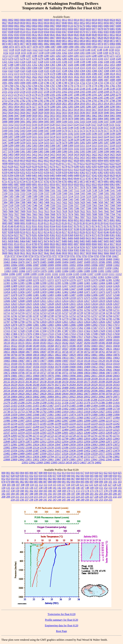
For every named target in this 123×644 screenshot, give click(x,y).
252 (96, 500)
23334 (109, 448)
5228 (11, 139)
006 (31, 473)
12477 (7, 295)
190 (41, 494)
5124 (76, 125)
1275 (17, 59)
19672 (7, 373)
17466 (14, 334)
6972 (17, 187)
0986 (118, 44)
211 (17, 497)
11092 (108, 271)
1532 (35, 71)
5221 (88, 136)
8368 (71, 235)
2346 (106, 98)
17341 (36, 331)
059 (36, 479)
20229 (14, 385)
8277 (23, 235)
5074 (41, 119)
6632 (11, 178)
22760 (29, 439)
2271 (5, 98)
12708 (102, 310)
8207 (5, 232)
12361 (86, 277)
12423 (102, 286)
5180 (5, 134)
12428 (7, 289)
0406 (106, 26)
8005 (17, 220)
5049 (29, 116)
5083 (94, 119)
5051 (41, 116)
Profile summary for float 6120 (62, 620)
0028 (11, 23)
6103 (29, 163)
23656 (36, 456)
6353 (29, 172)
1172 (5, 56)
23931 (87, 459)
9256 (82, 247)
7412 (53, 202)
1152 (6, 53)
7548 (47, 205)
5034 (71, 113)
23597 (7, 456)
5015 (82, 110)
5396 (88, 151)
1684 (88, 80)
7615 (58, 211)
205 (110, 494)
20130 (116, 379)
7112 (76, 190)
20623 (29, 394)
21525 (14, 409)
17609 (102, 334)
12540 (116, 295)
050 (115, 476)
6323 (76, 169)
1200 (46, 56)
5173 (82, 131)
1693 (17, 83)
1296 (71, 59)
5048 (23, 116)
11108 (98, 274)
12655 (14, 310)
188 (31, 494)
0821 (71, 38)
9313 (100, 250)
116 (59, 485)
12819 (51, 322)
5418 (70, 154)
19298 (94, 364)
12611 (43, 301)
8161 (35, 226)
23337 (116, 448)
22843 (116, 439)
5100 (65, 122)
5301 (23, 145)
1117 (6, 50)
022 (106, 473)
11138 (50, 277)
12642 (36, 307)
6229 (29, 166)
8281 (35, 235)
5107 (106, 122)
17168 (43, 328)
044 (87, 476)
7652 (11, 214)
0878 (29, 44)
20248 (36, 385)
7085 (5, 190)
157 (8, 491)
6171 (64, 163)
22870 (21, 442)
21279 (7, 403)
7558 (82, 205)
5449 (59, 157)
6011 (5, 160)
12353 (64, 277)
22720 (43, 436)
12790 (21, 322)
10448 (73, 259)
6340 (11, 172)
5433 (11, 157)
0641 (53, 35)
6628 (106, 175)
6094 (100, 160)
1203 (64, 56)
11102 (55, 274)
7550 (53, 205)
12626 (36, 304)
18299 (94, 343)
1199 (40, 56)
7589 (53, 208)
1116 (118, 47)
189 (36, 494)
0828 (100, 38)
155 (120, 488)
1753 (88, 83)
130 (3, 488)
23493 (29, 454)
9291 (23, 250)
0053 (88, 23)
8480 (65, 241)
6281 (82, 166)
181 (120, 491)
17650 (116, 334)
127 (110, 485)
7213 (64, 196)
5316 (100, 145)
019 (92, 473)
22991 (29, 445)
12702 (87, 310)
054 (13, 479)
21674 (87, 409)
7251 (5, 199)
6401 (35, 175)
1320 (118, 59)
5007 (35, 110)
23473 (109, 451)
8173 (88, 226)
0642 (59, 35)
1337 (71, 62)
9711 (118, 253)
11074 (36, 271)
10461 (116, 259)
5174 (88, 131)
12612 (50, 301)
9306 (82, 250)
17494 (36, 334)
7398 (23, 202)
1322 (11, 62)
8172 (82, 226)
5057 (71, 116)
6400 (29, 175)
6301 (11, 169)
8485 (88, 241)
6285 (106, 166)
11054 (87, 268)
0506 (118, 29)
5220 (82, 136)
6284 (100, 166)
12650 (94, 307)
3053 (11, 107)
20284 (73, 385)
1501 (17, 68)
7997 (11, 220)
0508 (11, 32)
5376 (118, 148)
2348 (118, 98)
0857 (100, 41)
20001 (80, 376)
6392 (118, 172)
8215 (52, 232)
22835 (109, 439)
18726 (65, 352)
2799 (118, 101)
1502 (23, 68)
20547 (21, 391)
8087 (11, 223)
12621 (116, 301)
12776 (51, 319)
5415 (52, 154)
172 (78, 491)
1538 (65, 71)
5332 (77, 148)
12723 (43, 313)
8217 (64, 232)
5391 (71, 151)
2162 (65, 92)
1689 (118, 80)
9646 (59, 253)
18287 (80, 343)
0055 (100, 23)
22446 (29, 430)
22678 (7, 436)
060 (41, 479)
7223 (112, 196)
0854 (82, 41)
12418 (72, 286)
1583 (77, 74)
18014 (14, 340)
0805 (47, 38)
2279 (53, 98)
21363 (80, 403)
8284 (41, 235)
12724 (51, 313)
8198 (77, 229)
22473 (43, 430)
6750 (118, 178)
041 (73, 476)
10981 (109, 262)
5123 (70, 125)
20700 (102, 394)
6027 (70, 160)
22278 (58, 427)
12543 (21, 298)
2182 (59, 95)
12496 (94, 295)
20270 (51, 385)
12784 (102, 319)
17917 (80, 337)
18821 (51, 355)
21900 (14, 418)
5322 (17, 148)
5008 (41, 110)
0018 (94, 20)
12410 (21, 286)
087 (45, 482)
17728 (29, 337)
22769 (36, 439)
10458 (102, 259)
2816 (35, 104)
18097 (102, 340)
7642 (106, 211)
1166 (88, 53)
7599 (94, 208)
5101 (71, 122)
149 (92, 488)
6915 (47, 184)
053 (8, 479)
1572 (11, 74)
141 (55, 488)
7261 (47, 199)
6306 (41, 169)
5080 (77, 119)
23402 (43, 451)
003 (17, 473)
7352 (88, 199)
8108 (29, 223)
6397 (23, 175)
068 (78, 479)
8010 (35, 220)
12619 (102, 301)
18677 (29, 352)
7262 (53, 199)
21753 (21, 412)
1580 (59, 74)
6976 (29, 187)
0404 (94, 26)
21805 (58, 412)
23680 (43, 456)
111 (36, 485)
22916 (51, 442)
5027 (29, 113)
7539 (23, 205)
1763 (29, 86)
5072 (29, 119)
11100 (41, 274)
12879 (21, 325)
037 (55, 476)
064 (59, 479)
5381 (23, 151)
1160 (53, 53)
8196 (65, 229)
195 (64, 494)
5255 (47, 142)
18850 (80, 355)
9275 (5, 250)
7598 (88, 208)
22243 (7, 427)
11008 (22, 268)
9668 (112, 253)
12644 (51, 307)
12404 (102, 283)
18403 (94, 346)
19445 (7, 370)
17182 (58, 328)
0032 (35, 23)
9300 (47, 250)
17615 (109, 334)
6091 (82, 160)
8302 (53, 235)
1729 (41, 83)
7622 (82, 211)
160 (22, 491)
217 (45, 497)
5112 (11, 125)
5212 (41, 136)
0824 (88, 38)
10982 (116, 262)
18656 (14, 352)
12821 (65, 322)
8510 (17, 244)
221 (64, 497)
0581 (94, 32)
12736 (109, 313)
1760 (11, 86)
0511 (29, 32)
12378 (87, 280)
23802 (116, 456)
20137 (36, 382)
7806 (23, 217)
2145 (88, 89)
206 (115, 494)
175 (92, 491)
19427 (102, 367)
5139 (41, 128)
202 (96, 494)
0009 (47, 20)
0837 (35, 41)
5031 (53, 113)
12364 (108, 277)
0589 (118, 32)
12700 (73, 310)
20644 (65, 394)
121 (82, 485)
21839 (14, 415)
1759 (5, 86)
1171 (117, 53)
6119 (52, 163)
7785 (11, 217)
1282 (59, 59)
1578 (47, 74)
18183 (43, 343)
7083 (112, 187)
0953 (94, 44)
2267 (100, 95)
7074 (71, 187)
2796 (100, 101)
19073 (36, 361)
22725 (65, 436)
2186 (65, 95)
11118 (21, 277)
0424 (41, 29)
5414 (46, 154)
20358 (21, 388)
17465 (7, 334)
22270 (43, 427)
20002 (87, 376)
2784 (35, 101)
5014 (76, 110)
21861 (51, 415)
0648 (88, 35)
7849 (59, 217)
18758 (94, 352)
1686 (100, 80)
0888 (65, 44)
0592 (11, 35)
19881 (14, 376)
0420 (17, 29)
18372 (58, 346)
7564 (100, 205)
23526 (65, 454)
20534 (7, 391)
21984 (116, 418)
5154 (88, 128)
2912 (94, 104)
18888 (7, 358)
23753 (87, 456)
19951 (29, 376)
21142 (80, 400)
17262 (80, 328)
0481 (112, 29)
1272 (118, 56)
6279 (71, 166)
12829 (7, 325)
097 (92, 482)
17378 (51, 331)
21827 (102, 412)
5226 (118, 136)
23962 (32, 462)
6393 (5, 175)
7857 (71, 217)
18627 (102, 349)
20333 (102, 385)
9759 (67, 256)
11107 (90, 274)
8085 (5, 223)
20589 (80, 391)
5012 (64, 110)
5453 (82, 157)
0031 (29, 23)
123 (91, 485)
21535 (29, 409)
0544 (35, 32)
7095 (41, 190)
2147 (100, 89)
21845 (29, 415)
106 (13, 485)
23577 (102, 454)
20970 (109, 397)
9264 (100, 247)
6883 (118, 181)
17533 (51, 334)
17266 (87, 328)
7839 (47, 217)
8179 (118, 226)
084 (31, 482)
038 (59, 476)
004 (22, 473)
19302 (102, 364)
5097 (53, 122)
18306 (102, 343)
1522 (5, 71)
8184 (23, 229)
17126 (14, 328)
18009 (116, 337)
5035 (77, 113)
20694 (94, 394)
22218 (87, 424)
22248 (14, 427)
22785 (58, 439)
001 (8, 473)
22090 (87, 421)
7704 (112, 214)
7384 (5, 202)
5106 (100, 122)
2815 (29, 104)
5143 (65, 128)
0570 (82, 32)
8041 (65, 220)
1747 (53, 83)
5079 (71, 119)
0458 (82, 29)
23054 (80, 445)
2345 (100, 98)
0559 (41, 32)
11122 (36, 277)
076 (115, 479)
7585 (35, 208)
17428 (94, 331)
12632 (80, 304)
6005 (106, 157)
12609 (29, 301)
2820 (59, 104)
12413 (43, 286)
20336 (109, 385)
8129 (76, 223)
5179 (118, 131)
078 (3, 482)
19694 (14, 373)
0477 (94, 29)
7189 (35, 196)
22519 (109, 430)
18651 (7, 352)
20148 (58, 382)
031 (27, 476)
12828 (116, 322)
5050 (35, 116)
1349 (17, 65)
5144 (71, 128)
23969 (40, 462)
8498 (118, 241)
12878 (14, 325)
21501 (109, 406)
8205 (112, 229)
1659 (112, 77)
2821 (65, 104)
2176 (29, 95)
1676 (47, 80)
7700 (106, 214)
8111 (35, 223)
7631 (88, 211)
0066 (47, 26)
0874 (5, 44)
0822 (77, 38)
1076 (23, 47)
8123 (52, 223)
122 (86, 485)
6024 (52, 160)
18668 (21, 352)
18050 (43, 340)
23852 (36, 459)
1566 (94, 71)
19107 (73, 361)
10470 (21, 262)
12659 (43, 310)
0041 (71, 23)
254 (106, 500)
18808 (29, 355)
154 (115, 488)
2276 (35, 98)
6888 (23, 184)
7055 (41, 187)
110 (32, 485)
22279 (65, 427)
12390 (43, 283)
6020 (29, 160)
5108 (112, 122)
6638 (41, 178)
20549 (29, 391)
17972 (109, 337)
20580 (73, 391)
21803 (51, 412)
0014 (76, 20)
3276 (29, 107)
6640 (53, 178)
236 (22, 500)
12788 (14, 322)
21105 (51, 400)
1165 (82, 53)
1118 (12, 50)
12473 (102, 292)
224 (78, 497)
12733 (94, 313)
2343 (88, 98)
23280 (87, 448)
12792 (36, 322)
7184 (5, 196)
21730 (7, 412)
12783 (94, 319)
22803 (73, 439)
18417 (102, 346)
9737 (13, 256)
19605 (80, 370)
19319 (116, 364)
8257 (17, 235)
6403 (41, 175)
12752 (73, 316)
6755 (29, 181)
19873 (109, 373)
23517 (58, 454)
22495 (73, 430)
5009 (47, 110)
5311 (82, 145)
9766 (103, 256)
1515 (82, 68)
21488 (80, 406)
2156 (35, 92)
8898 (82, 244)
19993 (65, 376)
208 (3, 497)
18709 (51, 352)
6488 (77, 175)
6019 (23, 160)
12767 (116, 316)
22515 (102, 430)
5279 (65, 142)
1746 (47, 83)
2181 (53, 95)
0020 (106, 20)
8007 (23, 220)
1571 (5, 74)
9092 (29, 247)
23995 (54, 462)
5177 (106, 131)
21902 (21, 418)
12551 (51, 298)
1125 (53, 50)
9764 (91, 256)
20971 (116, 397)
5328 (53, 148)
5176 (100, 131)
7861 (77, 217)
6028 (76, 160)
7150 (5, 193)
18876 (116, 355)
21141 (72, 400)
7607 (17, 211)
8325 (59, 235)
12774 (36, 319)
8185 (29, 229)
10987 (36, 265)
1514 (76, 68)
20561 (36, 391)
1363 (41, 65)
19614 (87, 370)
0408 (118, 26)
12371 (43, 280)
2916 (118, 104)
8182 (11, 229)
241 (45, 500)
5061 (88, 116)
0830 (112, 38)
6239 (35, 166)
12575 (87, 298)
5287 (106, 142)
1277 (29, 59)
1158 (41, 53)
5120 (52, 125)
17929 (87, 337)
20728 (7, 397)
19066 (14, 361)
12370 (36, 280)
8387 (17, 238)
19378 (58, 367)
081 (17, 482)
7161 (71, 193)
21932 (51, 418)
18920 (21, 358)
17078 (7, 328)
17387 (65, 331)
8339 (65, 235)
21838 (7, 415)
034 (41, 476)
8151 (23, 226)
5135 (17, 128)
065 (64, 479)
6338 (118, 169)
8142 (106, 223)
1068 (5, 47)
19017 (73, 358)
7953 (100, 217)
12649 (87, 307)
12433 (36, 289)
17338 (29, 331)
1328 (41, 62)
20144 (51, 382)
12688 (51, 310)
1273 (5, 59)
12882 (43, 325)
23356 (14, 451)
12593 (102, 298)
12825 (94, 322)
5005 (23, 110)
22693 (14, 436)
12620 (109, 301)
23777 (94, 456)
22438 (14, 430)
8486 (94, 241)
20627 (36, 394)
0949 (88, 44)
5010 (53, 110)
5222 (94, 136)
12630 (65, 304)
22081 (80, 421)
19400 (73, 367)
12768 (7, 319)
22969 (102, 442)
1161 (59, 53)
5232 (35, 139)
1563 (77, 71)
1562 (71, 71)
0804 (41, 38)
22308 (87, 427)
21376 (87, 403)
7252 (11, 199)
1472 (5, 68)
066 (69, 479)
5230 (23, 139)
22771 (43, 439)
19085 (51, 361)
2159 (53, 92)
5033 (65, 113)
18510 (36, 349)
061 (45, 479)
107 (18, 485)
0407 (112, 26)
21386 (102, 403)
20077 (51, 379)
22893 (36, 442)
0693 (35, 38)
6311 (70, 169)
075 (110, 479)
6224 (118, 163)
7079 (88, 187)
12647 (73, 307)
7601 (106, 208)
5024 (11, 113)
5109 (118, 122)
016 (78, 473)
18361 (43, 346)
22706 (29, 436)
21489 (87, 406)
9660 (94, 253)
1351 (29, 65)
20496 (80, 388)
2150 (118, 89)
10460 (109, 259)
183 (8, 494)
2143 (77, 89)
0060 (11, 26)
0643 (65, 35)
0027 (5, 23)
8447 (112, 238)
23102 (21, 448)
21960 (80, 418)
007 (36, 473)
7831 (35, 217)
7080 (94, 187)
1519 (106, 68)
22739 (87, 436)
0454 (59, 29)
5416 (58, 154)
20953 (94, 397)
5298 (5, 145)
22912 (43, 442)
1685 (94, 80)
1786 (17, 89)
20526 (94, 388)
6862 (71, 181)
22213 (80, 424)
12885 (65, 325)
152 (106, 488)
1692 (11, 83)
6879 (100, 181)
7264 (65, 199)
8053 (82, 220)
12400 (80, 283)
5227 (5, 139)
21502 (116, 406)
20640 (58, 394)
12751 (65, 316)
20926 (80, 397)
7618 (64, 211)
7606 (11, 211)
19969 (36, 376)
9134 (71, 247)
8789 (35, 244)
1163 (70, 53)
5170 (65, 131)
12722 (36, 313)
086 (41, 482)
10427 (115, 256)
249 (82, 500)
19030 (87, 358)
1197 (28, 56)
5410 (23, 154)
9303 (65, 250)
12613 (58, 301)
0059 (5, 26)
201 (92, 494)
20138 (43, 382)
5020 (112, 110)
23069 (102, 445)
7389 (11, 202)
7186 (17, 196)
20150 (65, 382)
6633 (17, 178)
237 (27, 500)
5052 (47, 116)
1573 (17, 74)
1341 (94, 62)
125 (100, 485)
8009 (29, 220)
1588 (106, 74)
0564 (46, 32)
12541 (7, 298)
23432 (65, 451)
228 (96, 497)
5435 (23, 157)
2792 (82, 101)
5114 (23, 125)
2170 (112, 92)
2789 (65, 101)
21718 (116, 409)
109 (27, 485)
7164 (77, 193)
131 (8, 488)
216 (41, 497)
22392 (109, 427)
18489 (29, 349)
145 (73, 488)
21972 (94, 418)
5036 (82, 113)
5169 (59, 131)
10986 (29, 265)
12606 (7, 301)
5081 (82, 119)
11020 (65, 268)
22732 (80, 436)
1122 (35, 50)
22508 (94, 430)
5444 (29, 157)
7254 (23, 199)
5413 (41, 154)
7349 (82, 199)
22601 (65, 433)
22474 (51, 430)
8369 (77, 235)
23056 (87, 445)
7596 (77, 208)
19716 (29, 373)
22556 (36, 433)
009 (45, 473)
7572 (5, 208)
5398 (100, 151)
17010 (102, 325)
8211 (29, 232)
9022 (5, 247)
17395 (73, 331)
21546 (36, 409)
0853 (77, 41)
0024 (112, 20)
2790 (71, 101)
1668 (5, 80)
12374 (65, 280)
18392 (87, 346)
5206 (5, 136)
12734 (102, 313)
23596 (116, 454)
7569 (118, 205)
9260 (94, 247)
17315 (7, 331)
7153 (23, 193)
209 (8, 497)
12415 (50, 286)
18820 (43, 355)
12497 (102, 295)
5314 (88, 145)
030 (22, 476)
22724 (58, 436)
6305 (35, 169)
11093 (115, 271)
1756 (106, 83)
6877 (94, 181)
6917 (59, 184)
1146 (88, 50)
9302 (59, 250)
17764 (36, 337)
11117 (14, 277)
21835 (116, 412)
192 (50, 494)
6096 (112, 160)
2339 (65, 98)
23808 (7, 459)
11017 (43, 268)
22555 (29, 433)
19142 (116, 361)
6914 (41, 184)
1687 (106, 80)
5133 (5, 128)
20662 (80, 394)
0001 (5, 20)
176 (96, 491)
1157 (35, 53)
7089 (23, 190)
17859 (51, 337)
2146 (94, 89)
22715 (36, 436)
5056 (65, 116)
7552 (59, 205)
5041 (112, 113)
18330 (21, 346)
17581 (87, 334)
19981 (58, 376)
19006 (58, 358)
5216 (64, 136)
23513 (51, 454)
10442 (58, 259)
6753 (17, 181)
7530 (17, 205)
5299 (11, 145)
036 (50, 476)
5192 (71, 134)
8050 (71, 220)
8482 (77, 241)
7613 (46, 211)
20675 (87, 394)
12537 (109, 295)
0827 (94, 38)
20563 (43, 391)
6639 (47, 178)
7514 (5, 205)
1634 (88, 77)
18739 (80, 352)
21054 (36, 400)
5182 (17, 134)
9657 (82, 253)
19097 (65, 361)
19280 (80, 364)
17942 (94, 337)
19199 (43, 364)
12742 (14, 316)
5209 (23, 136)
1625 (53, 77)
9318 (112, 250)
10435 (29, 259)
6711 (82, 178)
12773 (29, 319)
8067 (100, 220)
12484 (58, 295)
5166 (41, 131)
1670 (17, 80)
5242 (94, 139)
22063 (58, 421)
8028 (53, 220)
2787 (53, 101)
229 (101, 497)
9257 (88, 247)
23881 (73, 459)
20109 (94, 379)
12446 (65, 289)
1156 (29, 53)
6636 (29, 178)
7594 (65, 208)
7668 (53, 214)
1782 (112, 86)
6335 (100, 169)
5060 (82, 116)
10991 (65, 265)
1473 (11, 68)
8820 (52, 244)
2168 (100, 92)
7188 (29, 196)
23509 (43, 454)
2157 (41, 92)
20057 (21, 379)
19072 (29, 361)
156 (3, 491)
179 (110, 491)
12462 (65, 292)
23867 (58, 459)
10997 (102, 265)
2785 (41, 101)
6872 (77, 181)
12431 (29, 289)
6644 (77, 178)
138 (41, 488)
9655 (77, 253)
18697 (43, 352)
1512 (64, 68)
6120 (58, 163)
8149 (17, 226)
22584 (58, 433)
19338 (14, 367)
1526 (29, 71)
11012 (29, 268)
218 (50, 497)
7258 (35, 199)
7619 (70, 211)
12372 (51, 280)
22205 (65, 424)
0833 (11, 41)
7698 (94, 214)
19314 (109, 364)
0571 (88, 32)
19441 (109, 367)
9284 (11, 250)
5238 (71, 139)
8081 (112, 220)
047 (101, 476)
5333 (82, 148)
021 (101, 473)
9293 (29, 250)
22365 (94, 427)
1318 (112, 59)
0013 (70, 20)
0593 (17, 35)
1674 (41, 80)
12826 (102, 322)
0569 (76, 32)
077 (120, 479)
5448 (53, 157)
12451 (102, 289)
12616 (80, 301)
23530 (73, 454)
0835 (23, 41)
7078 (82, 187)
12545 (29, 298)
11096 (12, 274)
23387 (36, 451)
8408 (77, 238)
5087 (118, 119)
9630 (17, 253)
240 (41, 500)
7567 (106, 205)
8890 (64, 244)
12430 (21, 289)
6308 (53, 169)
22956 (87, 442)
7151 (11, 193)
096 (87, 482)
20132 (7, 382)
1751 (77, 83)
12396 (65, 283)
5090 (17, 122)
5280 (71, 142)
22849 (7, 442)
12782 (87, 319)
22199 (58, 424)
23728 (65, 456)
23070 (109, 445)
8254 (11, 235)
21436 (21, 406)
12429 (14, 289)
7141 (112, 190)
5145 (77, 128)
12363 (101, 277)
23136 (43, 448)
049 (110, 476)
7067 (59, 187)
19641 (109, 370)
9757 (55, 256)
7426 (77, 202)
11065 (15, 271)
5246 (118, 139)
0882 (47, 44)
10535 (94, 262)
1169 (105, 53)
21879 (87, 415)
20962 (102, 397)
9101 (59, 247)
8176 (106, 226)
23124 (36, 448)
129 (119, 485)
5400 (112, 151)
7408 (47, 202)
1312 (77, 59)
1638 (106, 77)
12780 (73, 319)
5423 (100, 154)
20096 (73, 379)
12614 (65, 301)
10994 (80, 265)
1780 (100, 86)
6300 (5, 169)
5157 (106, 128)
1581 (65, 74)
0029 (17, 23)
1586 (94, 74)
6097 (118, 160)
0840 (47, 41)
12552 (58, 298)
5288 (112, 142)
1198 (34, 56)
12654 (7, 310)
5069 (17, 119)
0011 (59, 20)
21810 (65, 412)
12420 (87, 286)
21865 (58, 415)
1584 (82, 74)
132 (13, 488)
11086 (79, 271)
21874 (73, 415)
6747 (100, 178)
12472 (94, 292)
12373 (58, 280)
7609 (23, 211)
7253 (17, 199)
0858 (106, 41)
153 (110, 488)
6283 (94, 166)
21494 (94, 406)
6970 (11, 187)
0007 (41, 20)
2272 (11, 98)
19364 (51, 367)
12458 (36, 292)
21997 (21, 421)
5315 (94, 145)
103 (120, 482)
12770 (21, 319)
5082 (88, 119)
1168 (100, 53)
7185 (11, 196)
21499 (102, 406)
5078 (65, 119)
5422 (94, 154)
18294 (87, 343)
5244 (106, 139)
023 (110, 473)
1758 (118, 83)
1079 (41, 47)
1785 (11, 89)
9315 (106, 250)
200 (87, 494)
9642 (47, 253)
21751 (14, 412)
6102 (23, 163)
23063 (94, 445)
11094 (5, 274)
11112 (118, 274)
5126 (88, 125)
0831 (118, 38)
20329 (94, 385)
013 (64, 473)
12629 (58, 304)
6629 (112, 175)
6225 (5, 166)
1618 (17, 77)
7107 (71, 190)
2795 (94, 101)
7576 (17, 208)
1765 (41, 86)
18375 (65, 346)
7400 (29, 202)
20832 (21, 397)
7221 (100, 196)
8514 (29, 244)
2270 (118, 95)
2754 (11, 101)
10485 (43, 262)
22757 (21, 439)
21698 (109, 409)
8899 (88, 244)
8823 (58, 244)
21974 (102, 418)
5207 (11, 136)
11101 (48, 274)
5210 (29, 136)
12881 (36, 325)
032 (31, 476)
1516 (88, 68)
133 (17, 488)
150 (96, 488)
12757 (94, 316)
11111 (112, 274)
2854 (77, 104)
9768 (109, 256)
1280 (47, 59)
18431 (109, 346)
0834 (17, 41)
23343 (7, 451)
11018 (51, 268)
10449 (80, 259)
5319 (118, 145)
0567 (64, 32)
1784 (5, 89)
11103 (62, 274)
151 (101, 488)
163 (36, 491)
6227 (17, 166)
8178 (112, 226)
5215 (58, 136)
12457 (29, 292)
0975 (106, 44)
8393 (41, 238)
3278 (41, 107)
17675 (7, 337)
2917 (5, 107)
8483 (82, 241)
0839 (41, 41)
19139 (109, 361)
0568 (70, 32)
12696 (65, 310)
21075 (44, 400)
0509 (17, 32)
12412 (36, 286)
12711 (116, 310)
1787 (23, 89)
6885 (11, 184)
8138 (94, 223)
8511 (23, 244)
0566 (58, 32)
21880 (94, 415)
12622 (7, 304)
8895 (70, 244)
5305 (47, 145)
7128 (88, 190)
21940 (65, 418)
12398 (73, 283)
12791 (29, 322)
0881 (41, 44)
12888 (80, 325)
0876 (17, 44)
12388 (36, 283)
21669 (80, 409)
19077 (43, 361)
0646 (82, 35)
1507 (41, 68)
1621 (29, 77)
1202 (58, 56)
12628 (51, 304)
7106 (65, 190)
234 (13, 500)
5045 (5, 116)
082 (22, 482)
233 (120, 497)
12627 (43, 304)
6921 (82, 184)
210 (13, 497)
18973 (43, 358)
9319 (118, 250)
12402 (94, 283)
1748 (59, 83)
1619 (23, 77)
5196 (94, 134)
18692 (36, 352)
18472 (21, 349)
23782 (102, 456)
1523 (11, 71)
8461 (17, 241)
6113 (35, 163)
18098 (109, 340)
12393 (51, 283)
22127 (116, 421)
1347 (5, 65)
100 (106, 482)
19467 (14, 370)
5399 (106, 151)
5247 (5, 142)
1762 (23, 86)
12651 (102, 307)
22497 (87, 430)
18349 (36, 346)
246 (69, 500)
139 (45, 488)
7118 (82, 190)
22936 (73, 442)
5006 (29, 110)
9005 (100, 244)
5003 (11, 110)
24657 (83, 462)
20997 (22, 400)
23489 (21, 454)
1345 (112, 62)
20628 (43, 394)
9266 (112, 247)
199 (82, 494)
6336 (106, 169)
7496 (118, 202)
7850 (65, 217)
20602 (102, 391)
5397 (94, 151)
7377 (100, 199)
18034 (36, 340)
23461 (102, 451)
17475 (21, 334)
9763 (85, 256)
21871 (65, 415)
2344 (94, 98)
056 (22, 479)
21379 (94, 403)
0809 (59, 38)
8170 (77, 226)
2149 (112, 89)
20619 (14, 394)
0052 (82, 23)
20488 (65, 388)
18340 (29, 346)
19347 (29, 367)
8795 (41, 244)
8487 (100, 241)
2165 (82, 92)
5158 (112, 128)
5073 (35, 119)
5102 (77, 122)
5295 (118, 142)
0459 (88, 29)
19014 (65, 358)
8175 (100, 226)
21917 (43, 418)
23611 (29, 456)
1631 (71, 77)
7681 (77, 214)
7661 (29, 214)
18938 (36, 358)
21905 (29, 418)
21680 (102, 409)
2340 (71, 98)
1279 (41, 59)
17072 (116, 325)
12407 (116, 283)
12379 (94, 280)
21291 (29, 403)
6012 (11, 160)
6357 (53, 172)
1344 (106, 62)
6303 (23, 169)
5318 (112, 145)
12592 (94, 298)
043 (82, 476)
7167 (94, 193)
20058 (29, 379)
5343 (100, 148)
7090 (29, 190)
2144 (82, 89)
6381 (94, 172)
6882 (112, 181)
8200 (88, 229)
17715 (21, 337)
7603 (112, 208)
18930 (29, 358)
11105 (76, 274)
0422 (29, 29)
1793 (53, 89)
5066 (118, 116)
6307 (47, 169)
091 (64, 482)
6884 (5, 184)
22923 (58, 442)
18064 (58, 340)
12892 (94, 325)
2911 (88, 104)
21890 (116, 415)
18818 (36, 355)
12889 (87, 325)
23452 (87, 451)
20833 (29, 397)
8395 (53, 238)
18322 (14, 346)
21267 (116, 400)
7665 (41, 214)
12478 (14, 295)
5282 (82, 142)
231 (110, 497)
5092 (29, 122)
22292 (80, 427)
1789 (35, 89)
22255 (21, 427)
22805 (80, 439)
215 (36, 497)
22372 (102, 427)
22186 (51, 424)
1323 (17, 62)
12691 (58, 310)
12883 (51, 325)
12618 (94, 301)
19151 (7, 364)
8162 (41, 226)
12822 (73, 322)
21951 (73, 418)
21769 (29, 412)
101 (110, 482)
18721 (58, 352)
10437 (43, 259)
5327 (47, 148)
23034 (51, 445)
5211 (35, 136)
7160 (65, 193)
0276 (82, 26)
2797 (106, 101)
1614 (112, 74)
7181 (106, 193)
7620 (76, 211)
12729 (80, 313)
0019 (100, 20)
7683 (82, 214)
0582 (100, 32)
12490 (80, 295)
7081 (100, 187)
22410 (7, 430)
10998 (109, 265)
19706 (21, 373)
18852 (87, 355)
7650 (5, 214)
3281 (59, 107)
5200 (118, 134)
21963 (87, 418)
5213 (46, 136)
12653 (116, 307)
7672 (65, 214)
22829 (102, 439)
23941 (94, 459)
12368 (21, 280)
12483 (51, 295)
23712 (58, 456)
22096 (102, 421)
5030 (47, 113)
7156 (41, 193)
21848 (36, 415)
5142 (59, 128)
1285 (65, 59)
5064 (106, 116)
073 (101, 479)
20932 (87, 397)
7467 (106, 202)
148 (87, 488)
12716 (21, 313)
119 (73, 485)
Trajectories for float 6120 (62, 614)
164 (41, 491)
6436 (47, 175)
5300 (17, 145)
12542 (14, 298)
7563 (94, 205)
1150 (111, 50)
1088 (59, 47)
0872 (112, 41)
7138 (94, 190)
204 (106, 494)
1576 (35, 74)
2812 (11, 104)
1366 (59, 65)
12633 (87, 304)
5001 (118, 107)
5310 (77, 145)
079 (8, 482)
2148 (106, 89)
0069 (65, 26)
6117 (47, 163)
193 (55, 494)
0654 (118, 35)
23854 (43, 459)
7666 (47, 214)
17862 (58, 337)
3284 (77, 107)
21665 (73, 409)
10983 (7, 265)
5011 (59, 110)
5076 (53, 119)
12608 (21, 301)
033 (36, 476)
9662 (100, 253)
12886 (73, 325)
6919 (71, 184)
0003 (17, 20)
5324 (29, 148)
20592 (87, 391)
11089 (87, 271)
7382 (118, 199)
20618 (7, 394)
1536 (53, 71)
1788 (29, 89)
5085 (106, 119)
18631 (109, 349)
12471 (87, 292)
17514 (43, 334)
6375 (88, 172)
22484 (65, 430)
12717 (29, 313)
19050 (102, 358)
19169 (14, 364)
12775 (43, 319)
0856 (94, 41)
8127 (70, 223)
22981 (14, 445)
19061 (109, 358)
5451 (71, 157)
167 (55, 491)
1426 (71, 65)
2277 (41, 98)
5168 (53, 131)
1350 (23, 65)
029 (17, 476)
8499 (5, 244)
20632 (51, 394)
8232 (88, 232)
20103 (80, 379)
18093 (94, 340)
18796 (21, 355)
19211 (51, 364)
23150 (51, 448)
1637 (100, 77)
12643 (43, 307)
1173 (11, 56)
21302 (51, 403)
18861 (94, 355)
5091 (23, 122)
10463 (7, 262)
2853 (71, 104)
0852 (71, 41)
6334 (94, 169)
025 (120, 473)
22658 (109, 433)
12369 (29, 280)
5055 (59, 116)
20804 (14, 397)
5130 (106, 125)
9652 (71, 253)
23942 (102, 459)
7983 (5, 220)
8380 (106, 235)
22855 (14, 442)
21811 (72, 412)
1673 (35, 80)
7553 (65, 205)
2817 (41, 104)
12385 (21, 283)
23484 (14, 454)
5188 (47, 134)
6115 (41, 163)
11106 (83, 274)
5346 (112, 148)
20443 (51, 388)
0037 (59, 23)
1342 (100, 62)
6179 (76, 163)
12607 (14, 301)
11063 (7, 271)
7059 (47, 187)
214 (31, 497)
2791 (77, 101)
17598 (94, 334)
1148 (100, 50)
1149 (105, 50)
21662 (65, 409)
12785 (109, 319)
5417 (64, 154)
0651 (106, 35)
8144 (118, 223)
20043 (116, 376)
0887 (59, 44)
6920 (77, 184)
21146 (87, 400)
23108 (29, 448)
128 (114, 485)
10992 (73, 265)
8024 (47, 220)
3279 (47, 107)
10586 (102, 262)
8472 (41, 241)
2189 (82, 95)
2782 (23, 101)
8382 (118, 235)
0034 (47, 23)
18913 (14, 358)
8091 (23, 223)
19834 (87, 373)
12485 (65, 295)
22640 (87, 433)
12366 (7, 280)
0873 (118, 41)
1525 (23, 71)
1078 (35, 47)
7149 (118, 190)
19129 (102, 361)
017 (82, 473)
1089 (65, 47)
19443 (116, 367)
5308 (65, 145)
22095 (94, 421)
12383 (7, 283)
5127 (94, 125)
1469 (118, 65)
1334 (53, 62)
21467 (51, 406)
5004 (17, 110)
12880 (29, 325)
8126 (64, 223)
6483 (53, 175)
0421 (23, 29)
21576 (51, 409)
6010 (118, 157)
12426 (116, 286)
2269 (112, 95)
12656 (21, 310)
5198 (106, 134)
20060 (36, 379)
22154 (14, 424)
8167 (71, 226)
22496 (80, 430)
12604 (109, 298)
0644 (71, 35)
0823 (82, 38)
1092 (83, 47)
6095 (106, 160)
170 (69, 491)
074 (106, 479)
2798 (112, 101)
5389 (59, 151)
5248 (11, 142)
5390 (65, 151)
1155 (23, 53)
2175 (23, 95)
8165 (59, 226)
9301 (53, 250)
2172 (5, 95)
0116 (70, 26)
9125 (65, 247)
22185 (43, 424)
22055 (43, 421)
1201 (52, 56)
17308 (116, 328)
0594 (23, 35)
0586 (112, 32)
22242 (116, 424)
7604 (118, 208)
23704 (50, 456)
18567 (65, 349)
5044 (118, 113)
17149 (29, 328)
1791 (47, 89)
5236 (59, 139)
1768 (59, 86)
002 (13, 473)
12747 (36, 316)
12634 (94, 304)
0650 (100, 35)
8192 (47, 229)
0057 (112, 23)
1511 (59, 68)
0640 (47, 35)
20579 (65, 391)
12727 (65, 313)
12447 (73, 289)
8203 (100, 229)
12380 (102, 280)
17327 (14, 331)
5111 (5, 125)
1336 (65, 62)
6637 (35, 178)
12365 (115, 277)
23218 (80, 448)
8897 (76, 244)
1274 (11, 59)
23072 (116, 445)
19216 (58, 364)
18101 (116, 340)
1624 (47, 77)
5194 (82, 134)
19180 (29, 364)
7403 (35, 202)
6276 (53, 166)
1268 (100, 56)
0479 (106, 29)
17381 (58, 331)
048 (106, 476)
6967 (118, 184)
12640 (21, 307)
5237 (65, 139)
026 (3, 476)
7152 (17, 193)
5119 (46, 125)
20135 (21, 382)
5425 (112, 154)
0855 (88, 41)
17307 (109, 328)
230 (106, 497)
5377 (5, 151)
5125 (82, 125)
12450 (94, 289)
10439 (51, 259)
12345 (57, 277)
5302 (29, 145)
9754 (43, 256)
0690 (17, 38)
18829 (73, 355)
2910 (82, 104)
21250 (109, 400)
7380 (112, 199)
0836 (29, 41)
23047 (58, 445)
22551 (14, 433)
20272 (58, 385)
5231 (29, 139)
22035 (29, 421)
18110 (7, 343)
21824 (94, 412)
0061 (17, 26)
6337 (112, 169)
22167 (21, 424)
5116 (34, 125)
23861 (51, 459)
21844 (21, 415)
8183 (17, 229)
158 (13, 491)
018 (87, 473)
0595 (29, 35)
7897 (82, 217)
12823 (80, 322)
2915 (112, 104)
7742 (118, 214)
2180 (47, 95)
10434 (21, 259)
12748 (43, 316)
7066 (53, 187)
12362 (93, 277)
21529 (21, 409)
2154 (23, 92)
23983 (47, 462)
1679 (65, 80)
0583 (106, 32)
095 (82, 482)
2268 (106, 95)
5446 (41, 157)
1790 (41, 89)
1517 (94, 68)
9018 (118, 244)
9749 (25, 256)
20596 (94, 391)
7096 (47, 190)
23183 (58, 448)
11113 (7, 277)
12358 (72, 277)
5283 (88, 142)
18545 (43, 349)
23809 (14, 459)
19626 (102, 370)
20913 (65, 397)
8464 (23, 241)
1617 (11, 77)
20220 (116, 382)
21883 (102, 415)
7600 (100, 208)
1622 (35, 77)
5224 (106, 136)
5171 (71, 131)
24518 (69, 462)
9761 (73, 256)
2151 (5, 92)
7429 (82, 202)
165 (45, 491)
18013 (7, 340)
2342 (82, 98)
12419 (80, 286)
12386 (29, 283)
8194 (59, 229)
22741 (94, 436)
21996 (14, 421)
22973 (7, 445)
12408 (7, 286)
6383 (106, 172)
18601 (87, 349)
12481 (36, 295)
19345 (21, 367)
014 (68, 473)
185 (17, 494)
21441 (29, 406)
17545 (65, 334)
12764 (109, 316)
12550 (43, 298)
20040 (109, 376)
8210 (23, 232)
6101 (17, 163)
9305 (77, 250)
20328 (87, 385)
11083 (58, 271)
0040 (65, 23)
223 (73, 497)
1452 (106, 65)
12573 (80, 298)
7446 (94, 202)
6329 (88, 169)
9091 (23, 247)
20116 (109, 379)
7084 (118, 187)
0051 (77, 23)
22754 (7, 439)
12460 (51, 292)
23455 (94, 451)
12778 (58, 319)
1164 (76, 53)
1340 (88, 62)
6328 (82, 169)
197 (73, 494)
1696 (35, 83)
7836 (41, 217)
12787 (7, 322)
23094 (14, 448)
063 (55, 479)
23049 (65, 445)
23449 (80, 451)
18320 (116, 343)
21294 (36, 403)
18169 (36, 343)
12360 (79, 277)
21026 (29, 400)
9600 (5, 253)
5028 (35, 113)
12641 (29, 307)
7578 (23, 208)
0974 (100, 44)
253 (101, 500)
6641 (59, 178)
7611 (35, 211)
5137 (29, 128)
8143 (112, 223)
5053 (53, 116)
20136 (29, 382)
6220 (100, 163)
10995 (87, 265)
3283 (71, 107)
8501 (11, 244)
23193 (73, 448)
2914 (106, 104)
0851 (65, 41)
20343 (116, 385)
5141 (53, 128)
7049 (35, 187)
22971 (109, 442)
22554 (21, 433)
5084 (100, 119)
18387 (80, 346)
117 (63, 485)
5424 (106, 154)
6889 (29, 184)
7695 (88, 214)
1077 (29, 47)
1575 (29, 74)
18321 (7, 346)
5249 (17, 142)
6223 (112, 163)
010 (50, 473)
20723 (116, 394)
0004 (23, 20)
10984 (14, 265)
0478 (100, 29)
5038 (94, 113)
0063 (29, 26)
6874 (88, 181)
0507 (5, 32)
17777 (43, 337)
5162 (17, 131)
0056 (106, 23)
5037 (88, 113)
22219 (94, 424)
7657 (17, 214)
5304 (41, 145)
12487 (73, 295)
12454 (7, 292)
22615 (73, 433)
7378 (106, 199)
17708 (14, 337)
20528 (109, 388)
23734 (72, 456)
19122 (94, 361)
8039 (59, 220)
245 (64, 500)
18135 (21, 343)
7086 (11, 190)
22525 (116, 430)
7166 (88, 193)
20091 (65, 379)
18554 (51, 349)
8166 (65, 226)
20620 (21, 394)
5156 (100, 128)
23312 (102, 448)
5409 (17, 154)
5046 (11, 116)
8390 (23, 238)
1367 (65, 65)
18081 (80, 340)
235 (17, 500)
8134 (88, 223)
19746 (58, 373)
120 (77, 485)
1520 (112, 68)
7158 (53, 193)
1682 (77, 80)
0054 (94, 23)
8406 (71, 238)
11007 (15, 268)
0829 (106, 38)
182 (3, 494)
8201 (94, 229)
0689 (11, 38)
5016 (88, 110)
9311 (88, 250)
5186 (35, 134)
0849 (59, 41)
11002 (116, 265)
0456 (71, 29)
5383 (29, 151)
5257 (53, 142)
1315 (94, 59)
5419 (76, 154)
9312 (94, 250)
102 (115, 482)
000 (3, 473)
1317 (106, 59)
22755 (14, 439)
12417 (65, 286)
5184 (29, 134)
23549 (80, 454)
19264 (72, 364)
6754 (23, 181)
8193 (53, 229)
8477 (59, 241)
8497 (112, 241)
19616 (94, 370)
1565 (88, 71)
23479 (116, 451)
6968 (5, 187)
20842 (36, 397)
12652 (109, 307)
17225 (73, 328)
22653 (102, 433)
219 (54, 497)
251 (92, 500)
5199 (112, 134)
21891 (7, 418)
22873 (29, 442)
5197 (100, 134)
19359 (43, 367)
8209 (17, 232)
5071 (23, 119)
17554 (80, 334)
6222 (106, 163)
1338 (77, 62)
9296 (41, 250)
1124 (47, 50)
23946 (116, 459)
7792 (17, 217)
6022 (41, 160)
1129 (76, 50)
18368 (51, 346)
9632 (29, 253)
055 (17, 479)
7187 (23, 196)
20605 (116, 391)
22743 (102, 436)
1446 (77, 65)
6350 (17, 172)
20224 (7, 385)
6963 (112, 184)
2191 (94, 95)
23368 (29, 451)
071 (92, 479)
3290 (112, 107)
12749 (51, 316)
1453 (112, 65)
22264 (36, 427)
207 (120, 494)
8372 (82, 235)
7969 (118, 217)
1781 (106, 86)
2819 (53, 104)
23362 (21, 451)
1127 (64, 50)
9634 (35, 253)
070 (87, 479)
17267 (94, 328)
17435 (109, 331)
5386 (47, 151)
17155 (36, 328)
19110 (80, 361)
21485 (73, 406)
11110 (105, 274)
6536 (82, 175)
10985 (21, 265)
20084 (58, 379)
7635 (94, 211)
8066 (94, 220)
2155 (29, 92)
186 (22, 494)
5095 (47, 122)
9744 (19, 256)
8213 (41, 232)
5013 (70, 110)
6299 (118, 166)
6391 (112, 172)
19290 (87, 364)
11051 (72, 268)
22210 (73, 424)
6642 (65, 178)
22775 (51, 439)
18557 (58, 349)
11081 (51, 271)
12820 (58, 322)
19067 (21, 361)
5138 (35, 128)
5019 (106, 110)
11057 (101, 268)
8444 (106, 238)
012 (59, 473)
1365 (53, 65)
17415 (80, 331)
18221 (50, 343)
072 (96, 479)
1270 (106, 56)
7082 (106, 187)
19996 (73, 376)
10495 (73, 262)
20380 (43, 388)
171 (73, 491)
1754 (94, 83)
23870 (65, 459)
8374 (88, 235)
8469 (35, 241)
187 (27, 494)
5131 (112, 125)
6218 (88, 163)
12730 (87, 313)
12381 (109, 280)
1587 (100, 74)
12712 (7, 313)
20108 (87, 379)
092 (69, 482)
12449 (87, 289)
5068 (11, 119)
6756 (35, 181)
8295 (47, 235)
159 (17, 491)
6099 (11, 163)
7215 (76, 196)
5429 (5, 157)
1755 (100, 83)
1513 (70, 68)
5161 (11, 131)
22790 (65, 439)
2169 (106, 92)
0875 (11, 44)
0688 (5, 38)
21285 (14, 403)
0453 (53, 29)
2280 (59, 98)
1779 (94, 86)
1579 (53, 74)
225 (82, 497)
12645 (58, 307)
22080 (73, 421)
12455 (14, 292)
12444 (51, 289)
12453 (116, 289)
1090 (71, 47)
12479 (21, 295)
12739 (116, 313)
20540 (14, 391)
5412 (35, 154)
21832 (109, 412)
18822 (58, 355)
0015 (82, 20)
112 (41, 485)
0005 (29, 20)
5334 (88, 148)
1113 (101, 47)
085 (36, 482)
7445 (88, 202)
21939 (58, 418)
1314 (88, 59)
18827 (65, 355)
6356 (47, 172)
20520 (87, 388)
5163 (23, 131)
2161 (59, 92)
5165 (35, 131)
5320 (5, 148)
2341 (77, 98)
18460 (7, 349)
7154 (29, 193)
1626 (59, 77)
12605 (116, 298)
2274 (23, 98)
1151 (117, 50)
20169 (80, 382)
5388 (53, 151)
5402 (5, 154)
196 (69, 494)
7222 (106, 196)
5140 (47, 128)
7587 (47, 208)
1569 (112, 71)
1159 (47, 53)
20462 (58, 388)
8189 (41, 229)
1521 (118, 68)
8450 (118, 238)
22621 (80, 433)
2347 (112, 98)
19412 (94, 367)
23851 (29, 459)
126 (105, 485)
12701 (80, 310)
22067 (65, 421)
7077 (77, 187)
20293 (80, 385)
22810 (87, 439)
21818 (87, 412)
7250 (118, 196)
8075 (106, 220)
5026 (23, 113)
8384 (11, 238)
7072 (65, 187)
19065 (7, 361)
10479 (36, 262)
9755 (49, 256)
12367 (14, 280)
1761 (17, 86)
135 (27, 488)
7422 (65, 202)
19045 (94, 358)
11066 (22, 271)
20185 (94, 382)
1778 (88, 86)
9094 (35, 247)
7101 (53, 190)
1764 (35, 86)
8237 (94, 232)
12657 (29, 310)
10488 (51, 262)
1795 (59, 89)
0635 (41, 35)
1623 (41, 77)
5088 (5, 122)
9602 (11, 253)
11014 (36, 268)
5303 (35, 145)
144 (69, 488)
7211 (53, 196)
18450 (116, 346)
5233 (41, 139)
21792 (43, 412)
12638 (7, 307)
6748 (106, 178)
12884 (58, 325)
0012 (64, 20)
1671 (23, 80)
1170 (111, 53)
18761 (102, 352)
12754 (80, 316)
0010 (53, 20)
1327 (35, 62)
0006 (35, 20)
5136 (23, 128)
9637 (41, 253)
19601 (73, 370)
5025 (17, 113)
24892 (98, 462)
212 (22, 497)
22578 (51, 433)
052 (3, 479)
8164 (53, 226)
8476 (53, 241)
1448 (82, 65)
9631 (23, 253)
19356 (36, 367)
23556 (87, 454)
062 (50, 479)
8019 (41, 220)
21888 (109, 415)
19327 (7, 367)
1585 (88, 74)
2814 (23, 104)
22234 (109, 424)
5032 (59, 113)
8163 (47, 226)
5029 (41, 113)
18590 (73, 349)
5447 (47, 157)
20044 (7, 379)
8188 (35, 229)
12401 (87, 283)
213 (27, 497)
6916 (53, 184)
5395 (82, 151)
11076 (43, 271)
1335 (59, 62)
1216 (88, 56)
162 (31, 491)
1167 (94, 53)
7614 (52, 211)
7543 (29, 205)
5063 (100, 116)
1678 (59, 80)
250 (87, 500)
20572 (51, 391)
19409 (87, 367)
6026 (64, 160)
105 (9, 485)
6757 (41, 181)
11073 (29, 271)
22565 (43, 433)
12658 (36, 310)
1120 (23, 50)
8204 (106, 229)
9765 (97, 256)
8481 (71, 241)
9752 (37, 256)
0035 (53, 23)
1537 (59, 71)
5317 (106, 145)
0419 (11, 29)
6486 (71, 175)
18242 (65, 343)
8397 (59, 238)
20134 (14, 382)
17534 (58, 334)
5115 (28, 125)
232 (115, 497)
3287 (94, 107)
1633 (82, 77)
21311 (58, 403)
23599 (14, 456)
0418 (5, 29)
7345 (77, 199)
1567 (100, 71)
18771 (116, 352)
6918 (65, 184)
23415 (58, 451)
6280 (77, 166)
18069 (73, 340)
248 (78, 500)
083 (27, 482)
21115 (58, 400)
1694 (23, 83)
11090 (94, 271)
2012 (71, 89)
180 (115, 491)
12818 (43, 322)
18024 (21, 340)
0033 (41, 23)
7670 (59, 214)
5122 (64, 125)
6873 (82, 181)
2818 (47, 104)
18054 (51, 340)
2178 (35, 95)
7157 (47, 193)
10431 (7, 259)
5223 (100, 136)
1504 (35, 68)
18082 (87, 340)
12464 (73, 292)
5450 (65, 157)
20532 (116, 388)
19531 (36, 370)
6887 (17, 184)
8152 (29, 226)
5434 (17, 157)
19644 (116, 370)
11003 (7, 268)
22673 (116, 433)
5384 (35, 151)
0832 (5, 41)
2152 (11, 92)
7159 (59, 193)
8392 (35, 238)
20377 (36, 388)
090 (59, 482)
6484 (59, 175)
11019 (58, 268)
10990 (58, 265)
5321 (11, 148)
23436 (73, 451)
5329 (59, 148)
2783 (29, 101)
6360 (71, 172)
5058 (77, 116)
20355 (14, 388)
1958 (65, 89)
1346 (118, 62)
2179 (41, 95)
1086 (47, 47)
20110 (102, 379)
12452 (109, 289)
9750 (31, 256)
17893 (65, 337)
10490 (58, 262)
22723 (51, 436)
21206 (94, 400)
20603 (109, 391)
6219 (94, 163)
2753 (5, 101)
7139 (100, 190)
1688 (112, 80)
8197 (71, 229)
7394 (17, 202)
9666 (106, 253)
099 (101, 482)
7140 (106, 190)
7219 (88, 196)
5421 (88, 154)
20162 (73, 382)
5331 (71, 148)
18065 (65, 340)
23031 (43, 445)
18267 (72, 343)
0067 (53, 26)
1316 (100, 59)
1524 (17, 71)
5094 (41, 122)
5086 (112, 119)
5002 (5, 110)
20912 (58, 397)
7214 (70, 196)
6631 (5, 178)
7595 (71, 208)
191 (45, 494)
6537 (88, 175)
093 (73, 482)
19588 (58, 370)
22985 (21, 445)
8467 (29, 241)
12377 (80, 280)
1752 (82, 83)
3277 (35, 107)
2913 (100, 104)
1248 (94, 56)
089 (55, 482)
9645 (53, 253)
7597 (82, 208)
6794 (59, 181)
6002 (100, 157)
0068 (59, 26)
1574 (23, 74)
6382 (100, 172)
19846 (102, 373)
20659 (73, 394)
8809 (46, 244)
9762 (79, 256)
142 (59, 488)
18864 (109, 355)
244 (59, 500)
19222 (65, 364)
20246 (29, 385)
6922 (88, 184)
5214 (52, 136)
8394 (47, 238)
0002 (11, 20)
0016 (88, 20)
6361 (77, 172)
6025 (58, 160)
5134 (11, 128)
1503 (29, 68)
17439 (116, 331)
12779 (65, 319)
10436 (36, 259)
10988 (43, 265)
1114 (106, 47)
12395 (58, 283)
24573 (76, 462)
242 (50, 500)
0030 (23, 23)
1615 (118, 74)
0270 (76, 26)
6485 (65, 175)
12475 (109, 292)
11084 (65, 271)
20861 (43, 397)
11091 (101, 271)
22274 (51, 427)
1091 (77, 47)
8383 (5, 238)
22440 (21, 430)
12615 (72, 301)
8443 (100, 238)
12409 (14, 286)
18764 (109, 352)
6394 (11, 175)
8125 (58, 223)
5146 (82, 128)
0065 (41, 26)
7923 (88, 217)
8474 (47, 241)
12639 (14, 307)
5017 (94, 110)
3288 (100, 107)
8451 (5, 241)
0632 (35, 35)
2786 (47, 101)
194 (59, 494)
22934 (65, 442)
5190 (59, 134)
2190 (88, 95)
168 (59, 491)
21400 (109, 403)
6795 (65, 181)
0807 (53, 38)
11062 (115, 268)
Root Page (61, 631)
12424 (109, 286)
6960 (106, 184)
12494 (87, 295)
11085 (72, 271)
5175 (94, 131)
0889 (71, 44)
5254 (41, 142)
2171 (118, 92)
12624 (21, 304)
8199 (82, 229)
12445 (58, 289)
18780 (7, 355)
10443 (65, 259)
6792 (47, 181)
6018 (17, 160)
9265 (106, 247)
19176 (21, 364)
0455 (65, 29)
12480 (29, 295)
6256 (41, 166)
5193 (77, 134)
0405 (100, 26)
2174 (17, 95)
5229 (17, 139)
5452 (77, 157)
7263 (59, 199)
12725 (58, 313)
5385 (41, 151)
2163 (71, 92)
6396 (17, 175)
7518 (11, 205)
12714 (14, 313)
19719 (36, 373)
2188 (77, 95)
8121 (46, 223)
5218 (76, 136)
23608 (21, 456)
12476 (116, 292)
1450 (94, 65)
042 (78, 476)
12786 (116, 319)
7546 (35, 205)
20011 (94, 376)
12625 (29, 304)
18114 (14, 343)
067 (73, 479)
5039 (100, 113)
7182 (112, 193)
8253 (5, 235)
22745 (109, 436)
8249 (112, 232)
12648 (80, 307)
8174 (94, 226)
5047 (17, 116)
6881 (106, 181)
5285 (100, 142)
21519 (7, 409)
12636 (109, 304)
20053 (14, 379)
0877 (23, 44)
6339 (5, 172)
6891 (35, 184)
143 (64, 488)
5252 (35, 142)
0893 (77, 44)
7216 (82, 196)
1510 (53, 68)
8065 (88, 220)
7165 (82, 193)
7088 (17, 190)
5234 (47, 139)
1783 (118, 86)
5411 (29, 154)
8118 (40, 223)
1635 (94, 77)
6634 (23, 178)
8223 (76, 232)
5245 (112, 139)
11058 (108, 268)
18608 (94, 349)
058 (31, 479)
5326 (41, 148)
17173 (51, 328)
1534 (41, 71)
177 (101, 491)
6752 (11, 181)
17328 (21, 331)
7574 (11, 208)
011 (55, 473)
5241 (88, 139)
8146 (11, 226)
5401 (118, 151)
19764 (73, 373)
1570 (118, 71)
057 (27, 479)
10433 (14, 259)
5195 (88, 134)
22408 (116, 427)
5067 (5, 119)
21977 (109, 418)
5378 (11, 151)
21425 (7, 406)
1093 (89, 47)
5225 (112, 136)
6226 (11, 166)
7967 (112, 217)
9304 (71, 250)
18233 (58, 343)
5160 (5, 131)
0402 (88, 26)
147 (82, 488)
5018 (100, 110)
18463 (14, 349)
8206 (118, 229)
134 (22, 488)
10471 (29, 262)
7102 (59, 190)
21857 (43, 415)
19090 (58, 361)
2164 (77, 92)
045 (92, 476)
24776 (91, 462)
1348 (11, 65)
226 (87, 497)
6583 (100, 175)
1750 (71, 83)
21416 (116, 403)
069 (82, 479)
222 (68, 497)
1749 (65, 83)
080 (13, 482)
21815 (80, 412)
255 (110, 500)
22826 (94, 439)
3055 (23, 107)
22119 (109, 421)
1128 (70, 50)
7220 (94, 196)
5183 (23, 134)
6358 (59, 172)
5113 (17, 125)
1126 (58, 50)
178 (106, 491)
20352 (7, 388)
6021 (35, 160)
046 (96, 476)
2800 (5, 104)
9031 (11, 247)
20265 (43, 385)
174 (87, 491)
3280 (53, 107)
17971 (102, 337)
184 (13, 494)
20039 (102, 376)
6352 (23, 172)
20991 (14, 400)
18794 (14, 355)
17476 (29, 334)
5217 (70, 136)
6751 (5, 181)
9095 (41, 247)
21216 (101, 400)
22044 (36, 421)
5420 (82, 154)
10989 (51, 265)
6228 (23, 166)
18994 (51, 358)
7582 (29, 208)
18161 (29, 343)
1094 (95, 47)
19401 (80, 367)
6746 (94, 178)
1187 (17, 56)
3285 (82, 107)
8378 (100, 235)
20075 (43, 379)
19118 (87, 361)
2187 (71, 95)
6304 (29, 169)
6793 (53, 181)
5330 (65, 148)
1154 (17, 53)
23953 (25, 462)
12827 (109, 322)
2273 (17, 98)
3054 (17, 107)
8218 (70, 232)
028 (13, 476)
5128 (100, 125)
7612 (41, 211)
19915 (21, 376)
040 (69, 476)
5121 (58, 125)
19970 (43, 376)
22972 (116, 442)
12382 (116, 280)
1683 (82, 80)
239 (36, 500)
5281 (77, 142)
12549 (36, 298)
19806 (80, 373)
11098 (26, 274)
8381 (112, 235)
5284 (94, 142)
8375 (94, 235)
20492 (73, 388)
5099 (59, 122)
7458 (100, 202)
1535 (47, 71)
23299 (94, 448)
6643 (71, 178)
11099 (33, 274)
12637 (116, 304)
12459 (43, 292)
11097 (19, 274)
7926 (94, 217)
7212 (58, 196)
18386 (73, 346)
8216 (58, 232)
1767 (53, 86)
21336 (65, 403)
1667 (118, 77)
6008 (112, 157)
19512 (29, 370)
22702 (21, 436)
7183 (118, 193)
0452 (47, 29)
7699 (100, 214)
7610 (29, 211)
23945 (109, 459)
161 (27, 491)
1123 (41, 50)
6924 (100, 184)
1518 (100, 68)
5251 (29, 142)
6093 (94, 160)
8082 (118, 220)
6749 (112, 178)
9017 (112, 244)
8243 (100, 232)
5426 (118, 154)
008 (41, 473)
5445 (35, 157)
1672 (29, 80)
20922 (73, 397)
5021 (118, 110)
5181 (11, 134)
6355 (41, 172)
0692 (29, 38)
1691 (5, 83)
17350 (43, 331)
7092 (35, 190)
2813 (17, 104)
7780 (5, 217)
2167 (94, 92)
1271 (112, 56)
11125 (43, 277)
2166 (88, 92)
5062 (94, 116)
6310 (65, 169)
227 (92, 497)
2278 (47, 98)
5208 (17, 136)
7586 (41, 208)
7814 (29, 217)
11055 (94, 268)
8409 (82, 238)
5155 (94, 128)
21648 (58, 409)
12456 (21, 292)
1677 (53, 80)
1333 (47, 62)
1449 (88, 65)
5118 (40, 125)
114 (50, 485)
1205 (76, 56)
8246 (106, 232)
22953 (80, 442)
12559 (73, 298)
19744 (51, 373)
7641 (100, 211)
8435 (94, 238)
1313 (82, 59)
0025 (118, 20)
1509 (47, 68)
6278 (65, 166)
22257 (29, 427)
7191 (47, 196)
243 (55, 500)
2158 (47, 92)
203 (101, 494)
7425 (71, 202)
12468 (80, 292)
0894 (82, 44)
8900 (94, 244)
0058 (118, 23)
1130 (82, 50)
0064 (35, 26)
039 (64, 476)
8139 (100, 223)
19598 (65, 370)
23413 (51, 451)
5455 (88, 157)
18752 (87, 352)
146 (78, 488)
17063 (109, 325)
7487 (112, 202)
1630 (65, 77)
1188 (23, 56)
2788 (59, 101)
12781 (80, 319)
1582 (71, 74)
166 (50, 491)
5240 (82, 139)
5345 (106, 148)
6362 (82, 172)
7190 (41, 196)
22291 (73, 427)
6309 (59, 169)
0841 (53, 41)
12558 (65, 298)
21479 (65, 406)
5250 (23, 142)
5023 (5, 113)
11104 (69, 274)
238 (31, 500)
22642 (94, 433)
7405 (41, 202)
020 (96, 473)
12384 (14, 283)
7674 (71, 214)
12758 (102, 316)
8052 (77, 220)
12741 (7, 316)
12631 (73, 304)
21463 (43, 406)
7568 (112, 205)
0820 (65, 38)
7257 (29, 199)
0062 (23, 26)
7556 (71, 205)
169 (64, 491)
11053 (79, 268)
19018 (80, 358)
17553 (73, 334)
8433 (88, 238)
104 (4, 485)
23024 (36, 445)
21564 (43, 409)
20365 (29, 388)
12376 (73, 280)
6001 (94, 157)
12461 (58, 292)
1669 (11, 80)
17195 (65, 328)
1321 (5, 62)
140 (50, 488)
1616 (5, 77)
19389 (65, 367)
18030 (29, 340)
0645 (77, 35)
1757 (112, 83)
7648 (118, 211)
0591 (5, 35)
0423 (35, 29)
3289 (106, 107)
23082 (7, 448)
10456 (94, 259)
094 (78, 482)
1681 (71, 80)
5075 (47, 119)
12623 (14, 304)
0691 (23, 38)
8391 (29, 238)
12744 (21, 316)
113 (45, 485)
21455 (36, 406)
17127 (21, 328)
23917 (80, 459)
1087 (53, 47)
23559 (94, 454)
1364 (47, 65)
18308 (109, 343)
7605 (5, 211)
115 (54, 485)
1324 (23, 62)
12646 (65, 307)
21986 (7, 421)
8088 (17, 223)
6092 (88, 160)
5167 (47, 131)
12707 (94, 310)
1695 (29, 83)
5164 (29, 131)
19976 (51, 376)
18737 (73, 352)
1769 (65, 86)
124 (96, 485)
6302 (17, 169)
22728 (73, 436)
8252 (118, 232)
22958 (94, 442)
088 (50, 482)
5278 (59, 142)
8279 (29, 235)
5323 (23, 148)
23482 (7, 454)
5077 (59, 119)
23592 (109, 454)
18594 (80, 349)
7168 (100, 193)
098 (96, 482)
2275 (29, 98)
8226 (82, 232)
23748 (80, 456)
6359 (65, 172)
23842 (21, 459)
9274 (118, 247)
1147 (94, 50)
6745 (88, 178)
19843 (94, 373)
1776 (77, 86)
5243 (100, 139)
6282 (88, 166)
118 (68, 485)
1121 (29, 50)
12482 (43, 295)
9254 (77, 247)
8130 (82, 223)
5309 (71, 145)
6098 (5, 163)
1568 (106, 71)
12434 (43, 289)
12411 (29, 286)
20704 (109, 394)
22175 (36, 424)
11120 (28, 277)
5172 (77, 131)
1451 (100, 65)
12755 (87, 316)
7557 (77, 205)
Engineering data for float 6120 (62, 625)
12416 (58, 286)
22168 (29, 424)
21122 (65, 400)
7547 (41, 205)
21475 (58, 406)
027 (8, 476)
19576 (43, 370)
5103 (82, 122)
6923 (94, 184)
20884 (51, 397)
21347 (72, 403)
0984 (112, 44)
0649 (94, 35)
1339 (82, 62)
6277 (59, 166)
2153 (17, 92)
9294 (35, 250)
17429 (102, 331)
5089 (11, 122)
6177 (70, 163)
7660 (23, 214)
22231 (102, 424)
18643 (116, 349)
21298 (43, 403)
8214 (46, 232)
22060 (51, 421)
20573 (58, 391)
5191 (65, 134)
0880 (35, 44)
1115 (112, 47)
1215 (82, 56)
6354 (35, 172)
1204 (70, 56)
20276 (65, 385)
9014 (106, 244)
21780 (36, 412)
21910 (36, 418)
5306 (53, 145)
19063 (116, 358)
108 (23, 485)
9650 (65, 253)
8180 (5, 229)
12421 (94, 286)
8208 (11, 232)
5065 (112, 116)
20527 (102, 388)
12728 (73, 313)
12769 (14, 319)
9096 (47, 247)
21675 (94, 409)
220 (59, 497)
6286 (112, 166)
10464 (14, 262)
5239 (77, 139)
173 (82, 491)
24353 (62, 462)
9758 (61, 256)
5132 (118, 125)
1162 (64, 53)
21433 (14, 406)
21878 (80, 415)
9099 (53, 247)
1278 (35, 59)
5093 (35, 122)
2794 (88, 101)
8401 (65, 238)
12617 (87, 301)
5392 (77, 151)
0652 (112, 35)
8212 (35, 232)
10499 (87, 262)
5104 (88, 122)
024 (115, 473)
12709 (109, 310)
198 (78, 494)
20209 (109, 382)
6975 (23, 187)
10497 (80, 262)
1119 (17, 50)
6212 (82, 163)
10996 (94, 265)
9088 (17, 247)
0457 (77, 29)
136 (31, 488)
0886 (53, 44)
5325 (35, 148)
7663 (35, 214)
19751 (65, 373)
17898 (73, 337)
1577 (41, 74)
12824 (87, 322)
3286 (88, 107)
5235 (53, 139)
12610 (36, 301)
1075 (17, 47)
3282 (65, 107)
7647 (112, 211)
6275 (47, 166)
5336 (94, 148)
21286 (21, 403)
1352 (35, 65)
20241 (21, 385)
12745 (29, 316)
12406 (109, 283)
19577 (51, 370)
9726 (7, 256)
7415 (59, 202)
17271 (102, 328)
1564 (82, 71)
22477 (58, 430)
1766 (47, 86)
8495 (106, 241)
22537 (7, 433)
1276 (23, 59)
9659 (88, 253)
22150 (7, 424)
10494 (65, 262)
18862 (102, 355)
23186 (65, 448)
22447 (36, 430)
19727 (43, 373)
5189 (53, 134)
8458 (11, 241)
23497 (36, 454)
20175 (87, 382)
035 (45, 476)
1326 (29, 62)
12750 (58, 316)
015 (73, 473)
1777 (82, 86)
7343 (71, 199)
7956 (106, 217)
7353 (94, 199)
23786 (109, 456)
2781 (17, 101)
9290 (17, 250)
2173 (11, 95)
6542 (94, 175)
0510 (23, 32)
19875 (116, 373)
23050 (73, 445)
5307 (59, 145)
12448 (80, 289)
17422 (87, 331)
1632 (77, 77)
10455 (87, 259)
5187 (41, 134)
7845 (53, 217)
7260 (41, 199)
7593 (59, 208)
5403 (11, 154)
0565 (52, 32)
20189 (102, 382)
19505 (21, 370)
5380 (17, 151)
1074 (11, 47)
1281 (53, 59)
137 (36, 488)
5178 (112, 131)
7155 (35, 193)
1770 (71, 86)
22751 (116, 436)
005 (27, 473)
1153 (12, 53)
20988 (7, 400)
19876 (7, 376)
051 (120, 476)
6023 (46, 160)
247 (73, 500)
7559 (88, 205)
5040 (106, 113)
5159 (118, 128)
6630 (118, 175)
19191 (36, 364)
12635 (102, 304)
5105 (94, 122)
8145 (5, 226)
